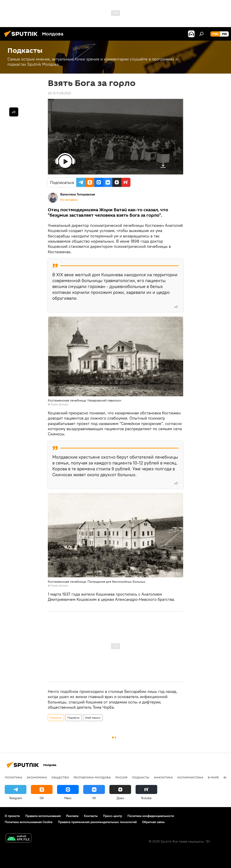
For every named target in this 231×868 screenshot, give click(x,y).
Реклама (72, 816)
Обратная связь (153, 822)
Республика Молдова (92, 777)
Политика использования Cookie (29, 822)
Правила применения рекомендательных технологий (97, 822)
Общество (60, 777)
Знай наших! (93, 718)
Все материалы (69, 200)
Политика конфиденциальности (151, 816)
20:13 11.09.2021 (59, 93)
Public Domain (60, 404)
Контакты (91, 816)
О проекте (12, 816)
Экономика (37, 777)
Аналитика (163, 777)
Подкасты (56, 718)
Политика (13, 777)
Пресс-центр (113, 816)
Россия (121, 777)
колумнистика (190, 777)
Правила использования (43, 816)
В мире (213, 777)
